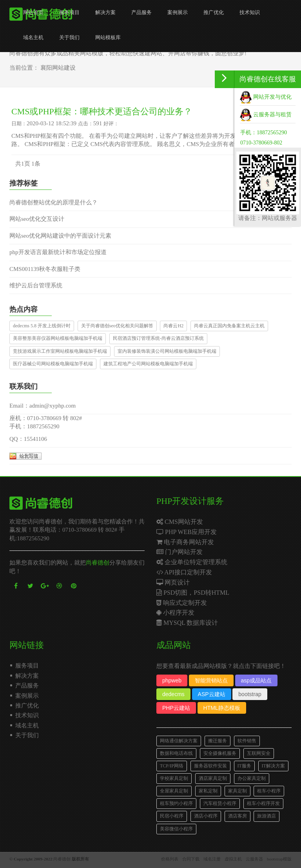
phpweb (172, 680)
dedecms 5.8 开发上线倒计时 (42, 326)
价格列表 (170, 859)
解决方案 (105, 12)
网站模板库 (108, 37)
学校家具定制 (174, 778)
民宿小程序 (172, 816)
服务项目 (69, 12)
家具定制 (238, 791)
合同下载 (191, 859)
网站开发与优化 (266, 97)
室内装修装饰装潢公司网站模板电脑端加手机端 (167, 351)
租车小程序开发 (263, 803)
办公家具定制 (252, 778)
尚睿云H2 (173, 326)
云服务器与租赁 (266, 115)
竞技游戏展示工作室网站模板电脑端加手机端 (60, 351)
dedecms (173, 694)
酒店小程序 (206, 816)
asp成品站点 (257, 680)
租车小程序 (269, 791)
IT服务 (244, 766)
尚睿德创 (98, 563)
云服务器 (254, 859)
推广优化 (214, 12)
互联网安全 (259, 753)
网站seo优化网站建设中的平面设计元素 (60, 236)
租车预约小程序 (176, 803)
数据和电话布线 (176, 753)
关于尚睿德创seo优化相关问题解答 (117, 326)
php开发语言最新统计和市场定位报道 (58, 252)
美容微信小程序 (176, 829)
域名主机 (33, 37)
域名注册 (212, 859)
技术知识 (250, 12)
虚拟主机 (233, 859)
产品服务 (141, 12)
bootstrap (250, 694)
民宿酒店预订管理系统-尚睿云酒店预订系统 (158, 338)
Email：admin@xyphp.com (43, 406)
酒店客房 (238, 816)
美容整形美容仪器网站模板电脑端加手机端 (58, 338)
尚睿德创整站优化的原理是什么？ (53, 202)
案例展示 (178, 12)
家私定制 (208, 791)
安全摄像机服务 (220, 753)
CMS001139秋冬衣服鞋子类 (45, 269)
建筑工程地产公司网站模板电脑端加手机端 (148, 364)
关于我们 (69, 37)
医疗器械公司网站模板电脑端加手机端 (53, 364)
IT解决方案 (273, 766)
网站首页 (33, 12)
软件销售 (247, 741)
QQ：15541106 (28, 439)
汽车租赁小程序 (220, 803)
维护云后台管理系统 (36, 285)
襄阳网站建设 (58, 68)
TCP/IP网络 (172, 766)
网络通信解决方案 (179, 741)
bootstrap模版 (279, 859)
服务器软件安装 (210, 766)
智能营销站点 (211, 680)
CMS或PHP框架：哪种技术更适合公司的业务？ (102, 111)
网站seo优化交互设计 (37, 219)
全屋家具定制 (174, 791)
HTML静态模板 (222, 708)
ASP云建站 (212, 694)
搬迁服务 (218, 741)
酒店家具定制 (213, 778)
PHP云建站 (176, 708)
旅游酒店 (267, 816)
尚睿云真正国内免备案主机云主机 (229, 326)
